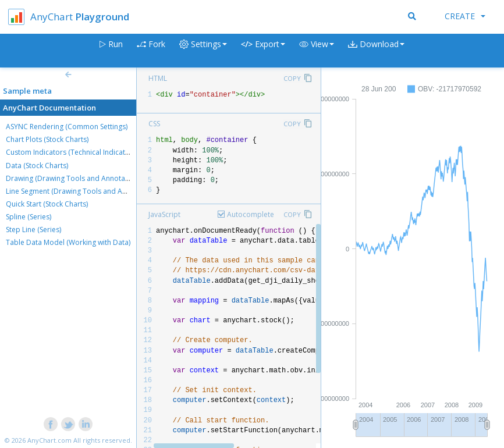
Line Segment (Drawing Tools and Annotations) (83, 191)
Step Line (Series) (33, 230)
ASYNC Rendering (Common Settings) (67, 127)
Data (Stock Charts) (37, 166)
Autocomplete (251, 214)
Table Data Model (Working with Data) (68, 242)
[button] (317, 51)
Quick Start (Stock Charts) (47, 204)
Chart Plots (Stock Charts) (47, 139)
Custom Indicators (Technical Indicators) (72, 152)
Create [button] (465, 16)
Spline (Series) (29, 217)
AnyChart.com (49, 440)
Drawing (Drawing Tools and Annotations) (74, 178)
